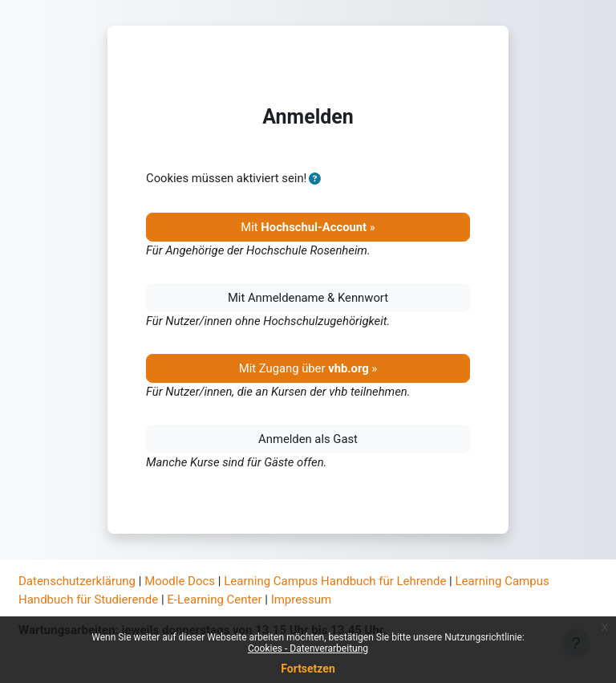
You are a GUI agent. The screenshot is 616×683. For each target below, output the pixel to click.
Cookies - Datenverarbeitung (308, 648)
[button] (315, 179)
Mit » (308, 227)
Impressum (301, 600)
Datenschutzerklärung (77, 581)
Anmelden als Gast (308, 439)
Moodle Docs (180, 581)
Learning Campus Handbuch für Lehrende (335, 581)
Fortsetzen (308, 669)
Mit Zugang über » (308, 368)
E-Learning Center (214, 600)
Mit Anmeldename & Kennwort (308, 298)
